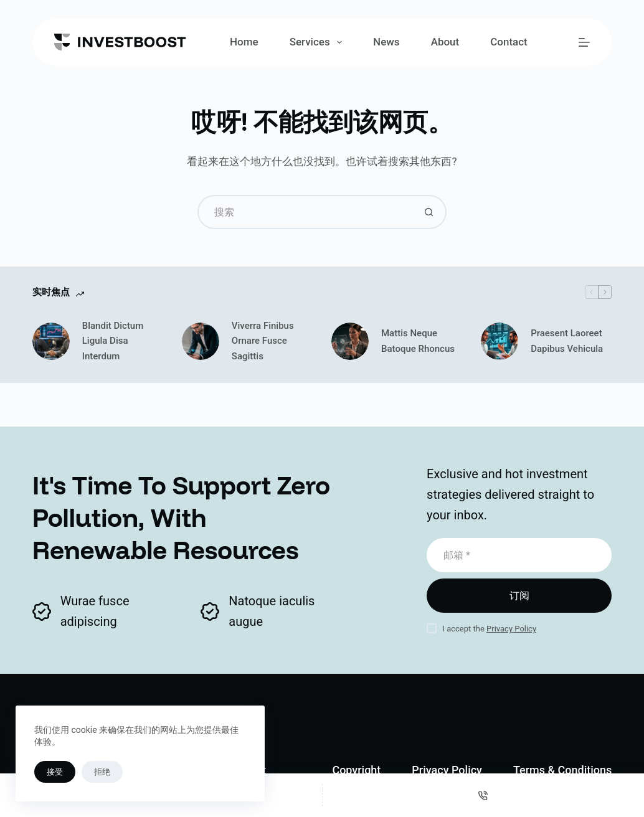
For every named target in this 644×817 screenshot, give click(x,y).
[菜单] (584, 42)
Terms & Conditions (562, 770)
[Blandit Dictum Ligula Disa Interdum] (51, 341)
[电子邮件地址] (519, 555)
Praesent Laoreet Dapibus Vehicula (567, 341)
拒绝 (102, 772)
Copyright (356, 770)
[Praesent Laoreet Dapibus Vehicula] (500, 341)
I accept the (489, 629)
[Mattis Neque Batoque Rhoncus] (350, 341)
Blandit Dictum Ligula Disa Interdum (113, 341)
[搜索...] (305, 212)
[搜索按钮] (429, 212)
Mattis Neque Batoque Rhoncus (418, 341)
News (386, 42)
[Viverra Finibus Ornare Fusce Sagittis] (201, 341)
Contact (509, 42)
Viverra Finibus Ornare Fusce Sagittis (263, 341)
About (445, 42)
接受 (55, 772)
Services (318, 42)
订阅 (519, 596)
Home (244, 42)
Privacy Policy (511, 629)
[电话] (484, 795)
